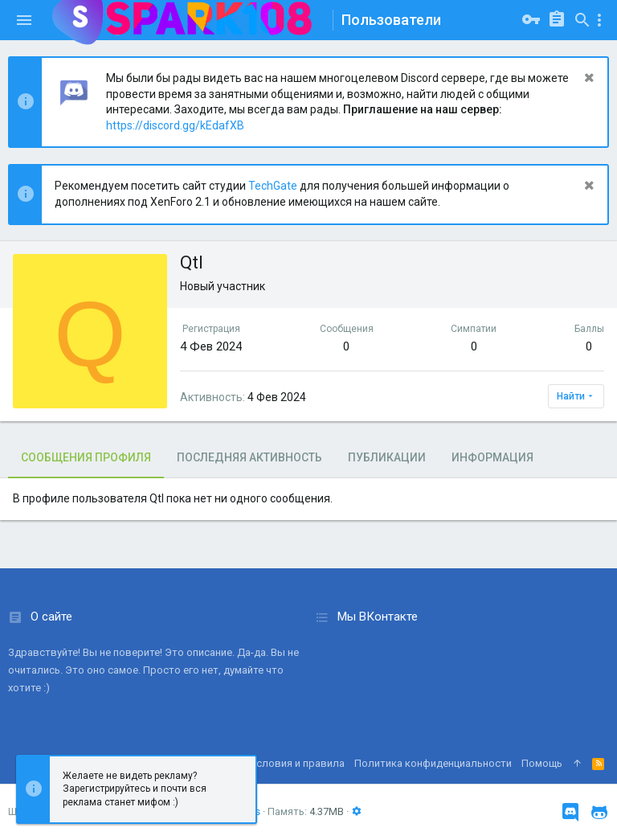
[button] (24, 20)
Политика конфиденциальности (433, 763)
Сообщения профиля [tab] (86, 457)
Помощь (542, 763)
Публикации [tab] (387, 457)
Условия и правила (297, 763)
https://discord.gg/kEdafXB (175, 125)
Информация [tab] (492, 457)
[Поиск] (582, 20)
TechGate (273, 186)
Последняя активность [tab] (249, 457)
